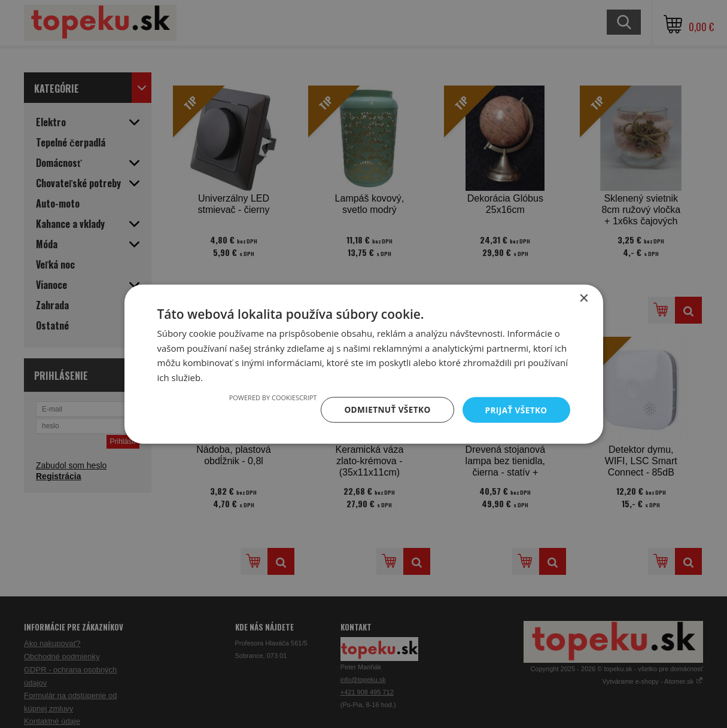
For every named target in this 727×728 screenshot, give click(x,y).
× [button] (584, 298)
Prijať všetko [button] (515, 409)
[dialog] (363, 364)
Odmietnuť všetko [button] (384, 409)
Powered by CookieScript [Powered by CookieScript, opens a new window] (268, 397)
